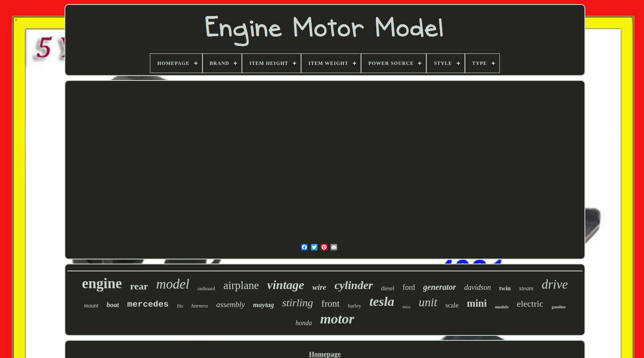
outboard (206, 289)
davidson (477, 287)
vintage (286, 285)
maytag (263, 305)
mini (477, 303)
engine (102, 283)
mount (91, 306)
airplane (241, 285)
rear (139, 286)
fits (180, 306)
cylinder (353, 285)
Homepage (325, 354)
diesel (388, 288)
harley (354, 306)
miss (407, 307)
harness (200, 306)
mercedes (148, 304)
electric (530, 304)
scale (452, 305)
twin (505, 288)
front (330, 304)
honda (304, 323)
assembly (230, 304)
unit (428, 302)
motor (337, 319)
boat (113, 305)
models (502, 307)
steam (526, 288)
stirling (298, 303)
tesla (382, 301)
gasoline (559, 307)
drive (555, 284)
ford (409, 287)
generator (439, 287)
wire (320, 287)
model (173, 284)
